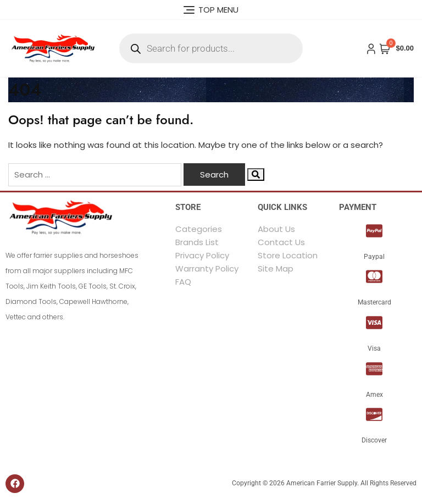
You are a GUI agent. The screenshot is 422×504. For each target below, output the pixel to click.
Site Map (276, 268)
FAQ (183, 282)
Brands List (197, 242)
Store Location (288, 255)
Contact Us (281, 242)
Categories (199, 229)
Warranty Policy (207, 268)
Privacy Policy (202, 255)
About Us (276, 229)
